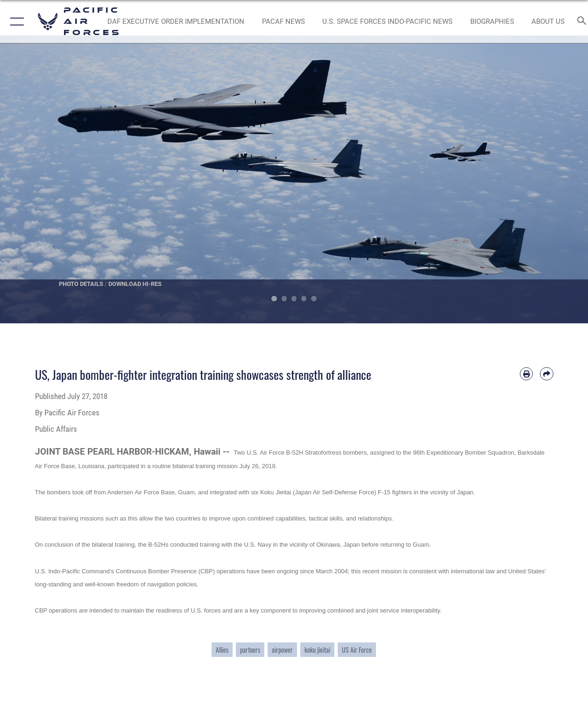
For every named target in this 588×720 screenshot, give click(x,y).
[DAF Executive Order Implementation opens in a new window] (176, 22)
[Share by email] (546, 374)
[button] (15, 21)
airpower (282, 650)
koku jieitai (317, 650)
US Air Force (357, 650)
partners (250, 650)
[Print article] (526, 374)
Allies (222, 650)
